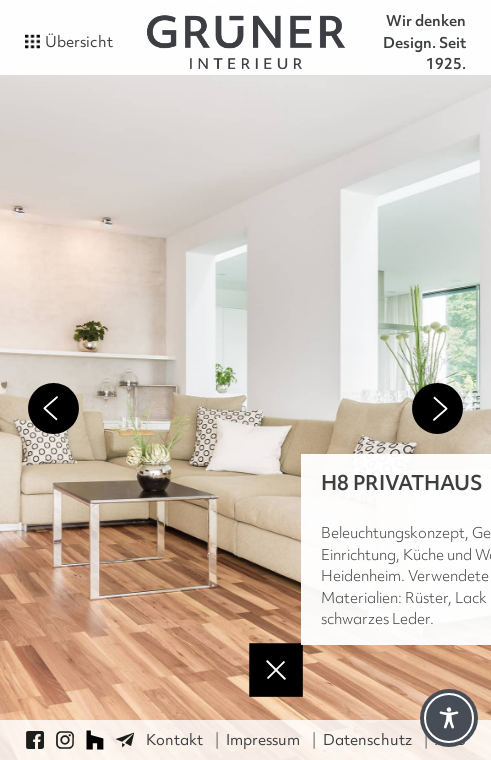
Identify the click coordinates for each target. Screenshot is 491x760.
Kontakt (174, 740)
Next (437, 408)
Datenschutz (367, 740)
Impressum (263, 740)
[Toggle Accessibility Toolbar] (449, 718)
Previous (53, 408)
